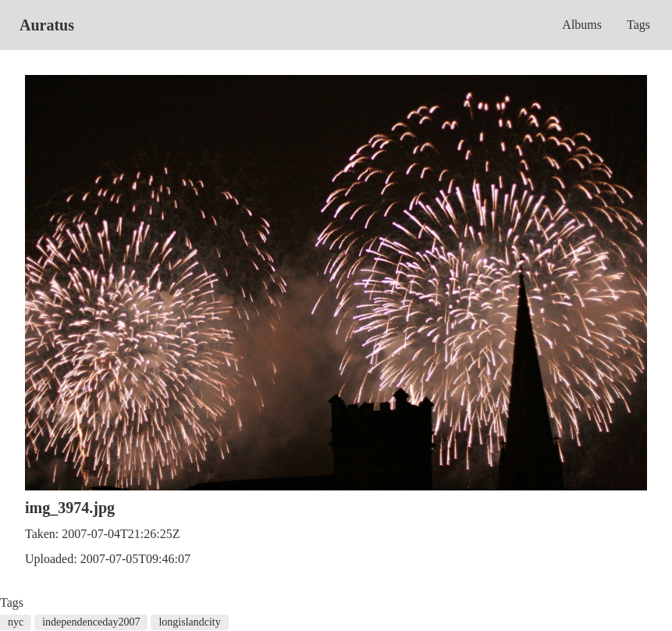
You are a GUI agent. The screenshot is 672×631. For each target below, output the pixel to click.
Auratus (47, 25)
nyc (16, 622)
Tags (638, 25)
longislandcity (189, 622)
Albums (582, 25)
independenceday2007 (91, 622)
